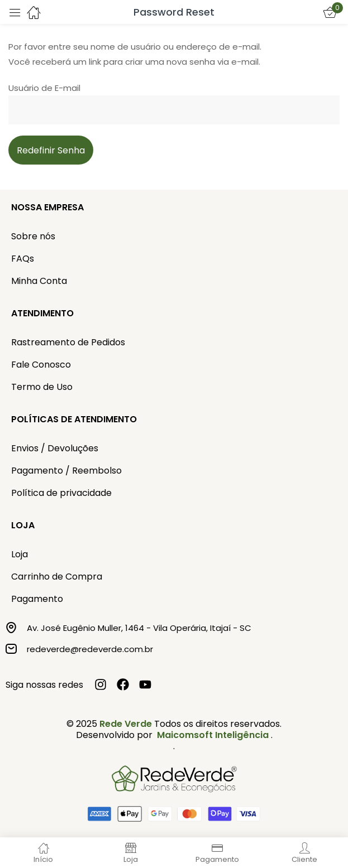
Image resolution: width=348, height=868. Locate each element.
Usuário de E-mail (44, 88)
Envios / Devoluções (55, 448)
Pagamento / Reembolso (66, 471)
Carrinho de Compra (57, 577)
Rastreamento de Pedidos (68, 342)
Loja (20, 554)
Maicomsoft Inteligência (213, 735)
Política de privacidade (61, 493)
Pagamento (37, 599)
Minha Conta (39, 281)
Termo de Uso (42, 387)
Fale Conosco (41, 365)
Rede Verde (126, 724)
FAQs (23, 259)
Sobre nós (33, 236)
